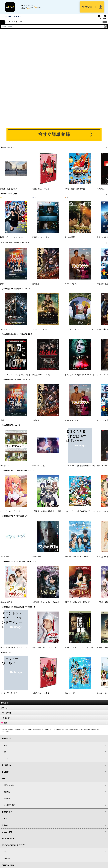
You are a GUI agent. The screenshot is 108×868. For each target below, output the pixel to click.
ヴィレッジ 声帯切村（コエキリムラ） (80, 378)
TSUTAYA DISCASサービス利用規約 (23, 733)
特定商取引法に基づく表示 (76, 733)
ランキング (54, 721)
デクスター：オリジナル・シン (44, 651)
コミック (18, 25)
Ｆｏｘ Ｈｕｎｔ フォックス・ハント (15, 378)
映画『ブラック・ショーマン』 (12, 240)
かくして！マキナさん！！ (10, 515)
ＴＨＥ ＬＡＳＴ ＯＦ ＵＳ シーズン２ (81, 651)
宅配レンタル (9, 788)
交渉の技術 (37, 560)
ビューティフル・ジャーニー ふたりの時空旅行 (83, 333)
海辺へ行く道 (70, 696)
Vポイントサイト (8, 842)
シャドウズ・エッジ (8, 333)
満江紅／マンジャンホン (42, 378)
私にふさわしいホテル (41, 192)
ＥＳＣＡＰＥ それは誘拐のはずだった (80, 469)
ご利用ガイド (7, 815)
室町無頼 (36, 287)
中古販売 (7, 802)
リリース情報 (54, 716)
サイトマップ (6, 735)
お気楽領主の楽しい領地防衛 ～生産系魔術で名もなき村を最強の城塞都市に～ (63, 515)
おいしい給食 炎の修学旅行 (75, 192)
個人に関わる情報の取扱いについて (59, 733)
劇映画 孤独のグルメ (9, 192)
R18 (105, 25)
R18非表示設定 (9, 808)
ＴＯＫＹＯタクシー (72, 287)
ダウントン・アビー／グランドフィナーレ (16, 651)
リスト (99, 22)
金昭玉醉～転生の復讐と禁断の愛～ (78, 605)
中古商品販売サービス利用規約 (41, 733)
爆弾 (2, 287)
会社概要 (4, 733)
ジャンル (54, 711)
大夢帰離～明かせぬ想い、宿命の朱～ (47, 605)
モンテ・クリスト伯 (40, 333)
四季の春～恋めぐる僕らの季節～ (77, 560)
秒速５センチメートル (41, 240)
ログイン (105, 22)
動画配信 (5, 775)
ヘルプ (4, 822)
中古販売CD (27, 25)
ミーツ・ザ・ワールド (9, 696)
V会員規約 (11, 733)
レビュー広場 (7, 835)
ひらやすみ (5, 469)
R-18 (54, 726)
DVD (4, 25)
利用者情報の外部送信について (92, 733)
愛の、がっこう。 (39, 469)
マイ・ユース (5, 560)
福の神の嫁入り (6, 605)
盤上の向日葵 (70, 240)
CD (10, 25)
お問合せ (5, 828)
